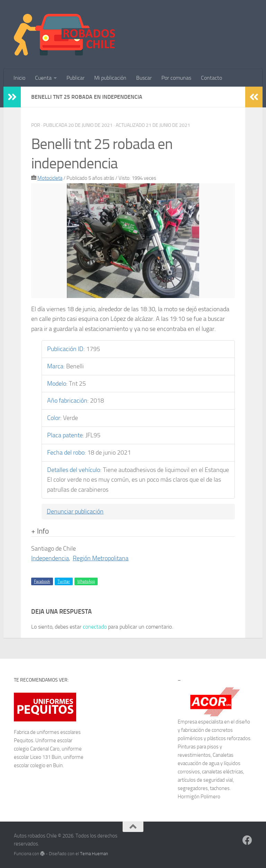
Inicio (19, 78)
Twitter (64, 581)
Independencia (50, 558)
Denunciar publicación (75, 511)
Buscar (144, 78)
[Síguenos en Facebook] (247, 840)
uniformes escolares (59, 732)
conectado (95, 627)
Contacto (211, 78)
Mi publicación (110, 78)
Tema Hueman (94, 854)
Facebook (42, 581)
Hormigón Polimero (199, 797)
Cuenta (43, 78)
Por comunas (176, 78)
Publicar (76, 78)
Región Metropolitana (101, 558)
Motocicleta (50, 178)
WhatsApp (86, 581)
